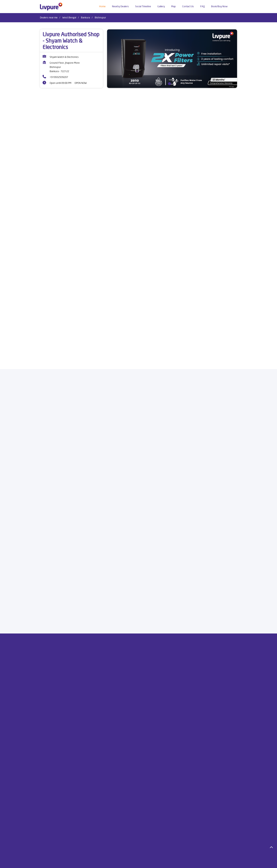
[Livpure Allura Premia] (201, 221)
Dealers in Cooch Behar (126, 863)
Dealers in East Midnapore (156, 863)
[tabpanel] (172, 59)
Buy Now (76, 274)
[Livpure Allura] (138, 221)
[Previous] (42, 238)
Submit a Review (154, 431)
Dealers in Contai (100, 863)
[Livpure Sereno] (76, 221)
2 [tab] (175, 84)
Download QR (92, 483)
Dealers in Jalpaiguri (208, 863)
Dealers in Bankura (50, 863)
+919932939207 (59, 77)
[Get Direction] (75, 369)
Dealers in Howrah (184, 863)
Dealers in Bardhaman (76, 863)
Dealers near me (49, 18)
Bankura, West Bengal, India (55, 370)
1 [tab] (169, 84)
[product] (173, 134)
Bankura (85, 18)
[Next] (235, 238)
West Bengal (69, 18)
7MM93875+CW (49, 367)
